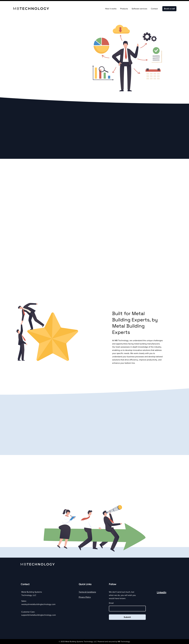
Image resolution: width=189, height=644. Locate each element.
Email (111, 603)
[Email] (127, 609)
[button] (124, 9)
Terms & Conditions (87, 592)
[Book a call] (169, 9)
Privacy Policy (85, 597)
